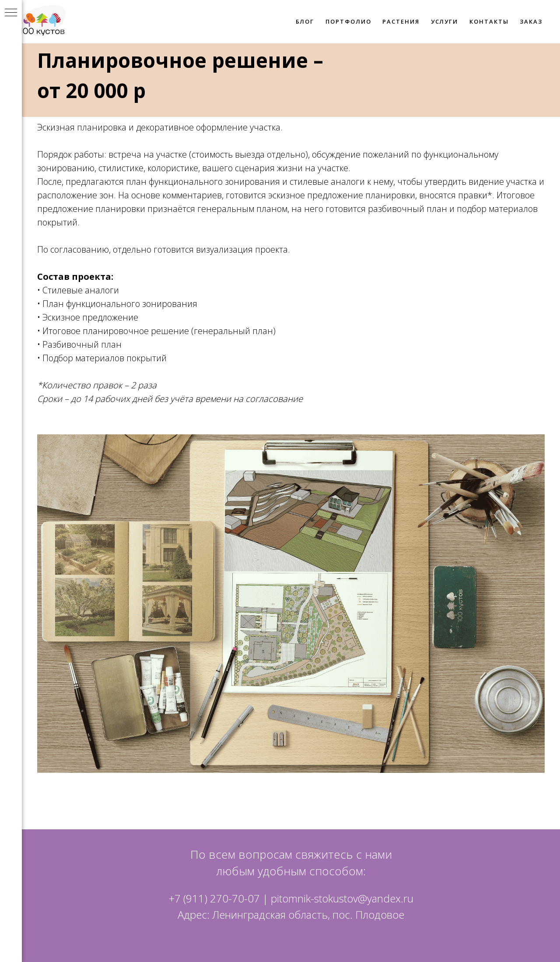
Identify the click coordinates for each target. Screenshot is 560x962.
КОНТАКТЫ (489, 21)
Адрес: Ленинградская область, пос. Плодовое (291, 914)
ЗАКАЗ (531, 21)
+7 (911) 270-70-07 (214, 898)
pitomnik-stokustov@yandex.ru (342, 898)
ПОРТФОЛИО (348, 21)
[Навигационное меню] (11, 13)
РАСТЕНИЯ (401, 21)
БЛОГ (305, 21)
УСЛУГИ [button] (445, 21)
